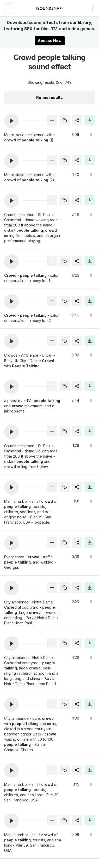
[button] (11, 121)
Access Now (50, 41)
